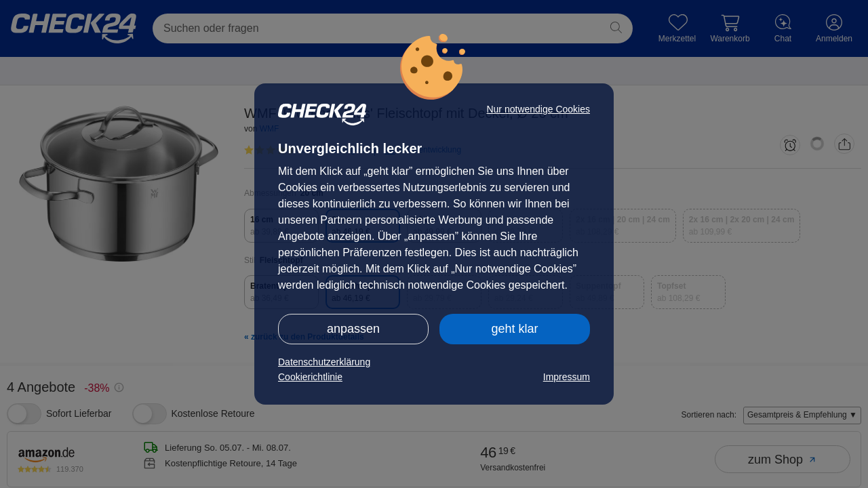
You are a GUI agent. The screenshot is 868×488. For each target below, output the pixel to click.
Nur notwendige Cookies (538, 109)
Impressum (567, 377)
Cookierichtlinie (310, 377)
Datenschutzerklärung (324, 362)
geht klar (514, 329)
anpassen (353, 329)
